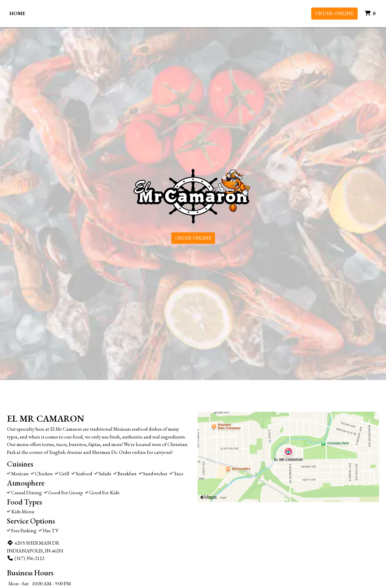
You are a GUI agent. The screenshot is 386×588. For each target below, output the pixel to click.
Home (17, 13)
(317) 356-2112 (26, 558)
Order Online (334, 13)
